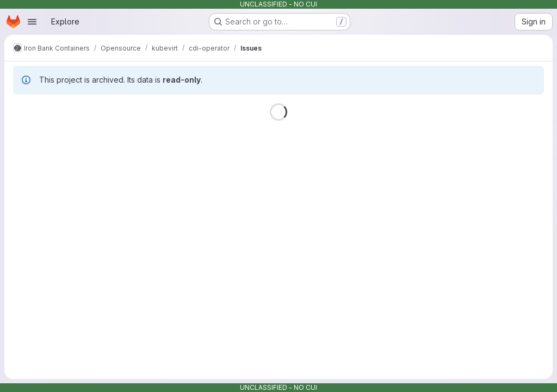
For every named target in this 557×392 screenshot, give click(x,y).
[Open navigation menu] (32, 22)
